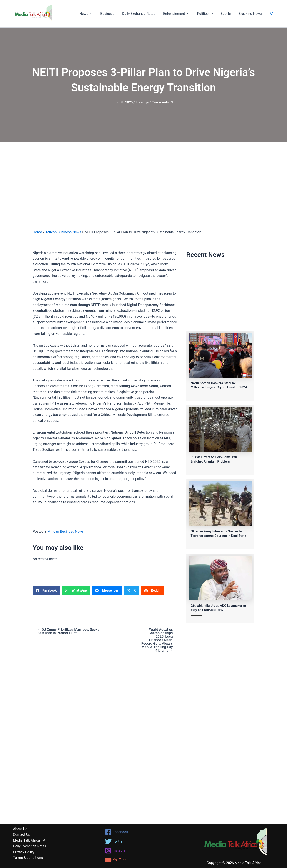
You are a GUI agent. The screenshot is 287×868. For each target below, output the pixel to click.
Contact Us (22, 835)
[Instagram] (144, 851)
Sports (227, 14)
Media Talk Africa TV (29, 840)
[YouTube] (144, 860)
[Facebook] (144, 832)
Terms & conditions (28, 858)
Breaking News (250, 14)
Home (37, 232)
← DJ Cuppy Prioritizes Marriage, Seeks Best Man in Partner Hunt (68, 631)
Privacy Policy (24, 852)
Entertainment (179, 14)
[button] (96, 14)
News (92, 14)
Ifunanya (142, 102)
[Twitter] (144, 841)
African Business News (63, 232)
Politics (207, 14)
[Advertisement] (143, 190)
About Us (20, 829)
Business (112, 14)
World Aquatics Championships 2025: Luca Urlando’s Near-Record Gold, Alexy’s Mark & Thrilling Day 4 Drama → (157, 640)
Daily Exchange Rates (143, 14)
